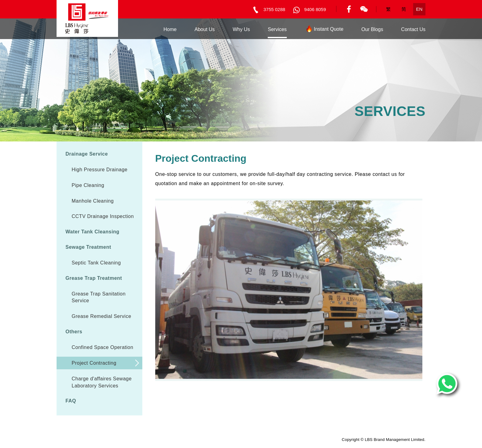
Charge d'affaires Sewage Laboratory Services (102, 382)
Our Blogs (372, 29)
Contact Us (413, 29)
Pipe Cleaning (88, 185)
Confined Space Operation (103, 347)
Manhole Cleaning (93, 201)
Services (277, 29)
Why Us (241, 29)
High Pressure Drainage (100, 170)
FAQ (71, 401)
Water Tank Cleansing (92, 232)
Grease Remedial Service (101, 316)
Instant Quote (324, 30)
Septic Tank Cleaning (96, 263)
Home (170, 29)
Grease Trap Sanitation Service (99, 297)
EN (419, 9)
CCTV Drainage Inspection (103, 216)
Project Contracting (94, 363)
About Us (205, 29)
